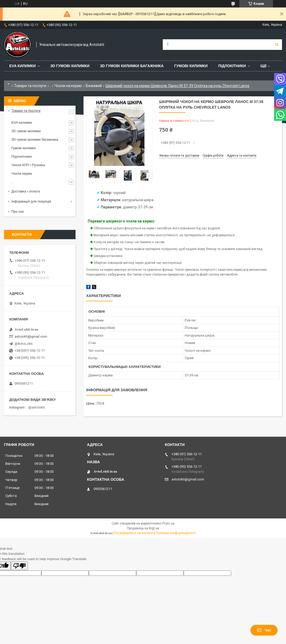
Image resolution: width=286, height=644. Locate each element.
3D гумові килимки (70, 66)
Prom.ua (168, 523)
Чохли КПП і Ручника (28, 165)
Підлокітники (232, 66)
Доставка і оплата (26, 191)
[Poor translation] (19, 566)
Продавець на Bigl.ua (143, 528)
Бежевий (94, 86)
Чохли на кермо (68, 86)
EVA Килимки (23, 66)
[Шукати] (277, 45)
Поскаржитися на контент (134, 533)
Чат (264, 630)
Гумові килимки (191, 66)
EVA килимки (22, 123)
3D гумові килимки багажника (132, 66)
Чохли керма (22, 173)
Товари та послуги (30, 86)
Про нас (18, 211)
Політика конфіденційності (176, 533)
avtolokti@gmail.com (31, 336)
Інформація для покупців (31, 201)
